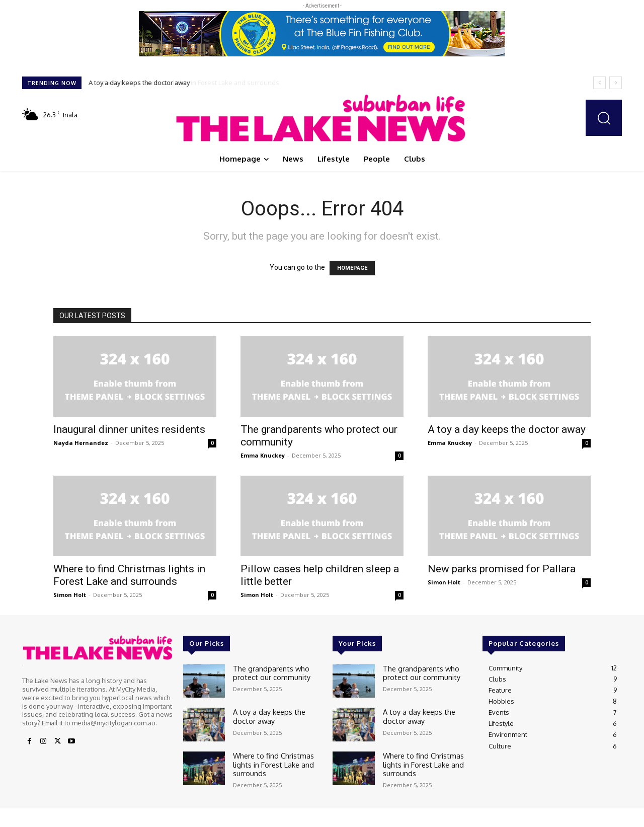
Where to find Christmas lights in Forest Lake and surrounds (180, 83)
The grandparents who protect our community (267, 672)
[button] (604, 118)
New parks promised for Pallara (502, 569)
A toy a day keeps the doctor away (507, 429)
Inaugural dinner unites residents (129, 429)
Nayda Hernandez (81, 443)
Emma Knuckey (263, 455)
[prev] (599, 83)
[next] (616, 83)
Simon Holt (70, 595)
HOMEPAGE (352, 268)
